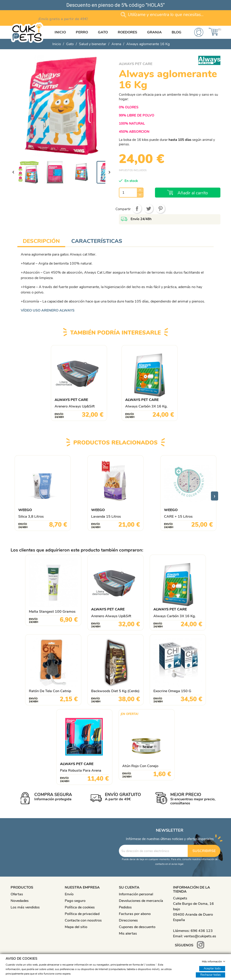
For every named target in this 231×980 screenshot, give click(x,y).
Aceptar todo (212, 968)
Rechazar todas (210, 975)
